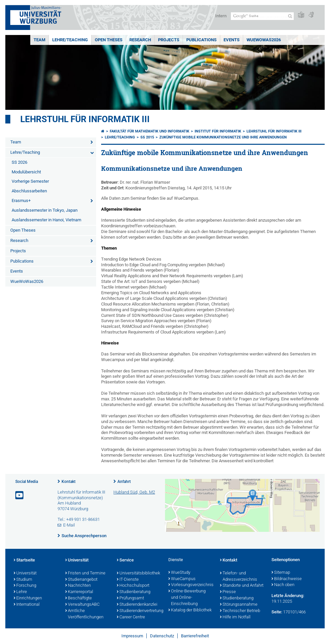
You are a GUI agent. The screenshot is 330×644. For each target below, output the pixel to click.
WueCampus (182, 579)
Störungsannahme (239, 605)
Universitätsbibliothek (138, 573)
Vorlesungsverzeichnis (191, 585)
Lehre (20, 592)
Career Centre (131, 617)
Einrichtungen (28, 598)
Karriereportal (79, 592)
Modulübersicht (26, 172)
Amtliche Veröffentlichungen (84, 614)
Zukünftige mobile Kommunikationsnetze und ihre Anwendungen (223, 137)
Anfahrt (124, 482)
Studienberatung (134, 592)
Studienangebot (81, 580)
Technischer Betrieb (240, 611)
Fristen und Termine (85, 573)
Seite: (277, 612)
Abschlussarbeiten (29, 191)
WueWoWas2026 (264, 40)
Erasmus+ (21, 201)
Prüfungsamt (130, 598)
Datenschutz (162, 636)
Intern (221, 16)
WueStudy (179, 573)
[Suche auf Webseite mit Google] (262, 16)
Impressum (132, 636)
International (27, 605)
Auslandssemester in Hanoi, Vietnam (46, 220)
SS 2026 (19, 162)
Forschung (25, 586)
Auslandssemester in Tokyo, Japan (45, 210)
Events (232, 40)
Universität (25, 573)
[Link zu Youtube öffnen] (20, 495)
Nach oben (283, 585)
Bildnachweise (287, 579)
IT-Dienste (128, 580)
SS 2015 (147, 137)
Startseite (24, 560)
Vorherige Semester (30, 181)
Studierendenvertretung (139, 611)
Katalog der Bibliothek (190, 610)
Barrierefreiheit (195, 636)
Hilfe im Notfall (235, 617)
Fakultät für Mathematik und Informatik (150, 131)
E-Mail (69, 525)
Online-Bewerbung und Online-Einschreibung (187, 598)
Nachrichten (78, 586)
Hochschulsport (133, 586)
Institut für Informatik (218, 131)
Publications (201, 40)
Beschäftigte (79, 598)
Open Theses (109, 40)
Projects (169, 40)
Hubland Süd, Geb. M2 (134, 492)
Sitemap (281, 573)
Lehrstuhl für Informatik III (85, 119)
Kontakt (69, 482)
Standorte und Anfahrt (242, 586)
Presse (228, 592)
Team (39, 40)
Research (140, 40)
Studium (23, 580)
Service (125, 560)
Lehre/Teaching (70, 40)
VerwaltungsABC (82, 605)
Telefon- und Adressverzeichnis (239, 577)
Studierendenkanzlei (137, 605)
